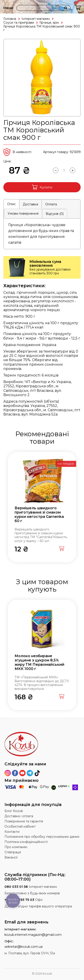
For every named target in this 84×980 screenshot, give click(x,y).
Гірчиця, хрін (49, 23)
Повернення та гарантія (24, 821)
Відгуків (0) (55, 214)
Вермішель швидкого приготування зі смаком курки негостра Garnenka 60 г (39, 515)
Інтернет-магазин (36, 19)
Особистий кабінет (20, 826)
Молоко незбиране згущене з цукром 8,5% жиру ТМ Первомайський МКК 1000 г (39, 662)
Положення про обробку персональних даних (42, 837)
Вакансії (11, 857)
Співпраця (13, 852)
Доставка (30, 204)
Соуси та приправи (19, 23)
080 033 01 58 (16, 887)
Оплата (51, 204)
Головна (10, 19)
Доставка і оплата (19, 816)
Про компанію (16, 847)
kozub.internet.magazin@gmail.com (33, 935)
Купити (42, 187)
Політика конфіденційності (26, 842)
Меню (8, 8)
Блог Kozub (14, 811)
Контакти (12, 832)
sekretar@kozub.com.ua (24, 947)
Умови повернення (23, 213)
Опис (11, 204)
